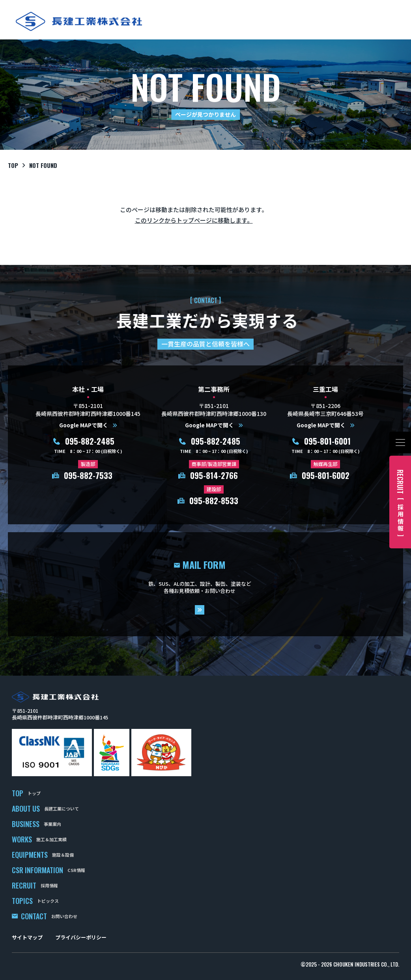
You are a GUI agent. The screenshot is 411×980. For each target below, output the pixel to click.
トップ (34, 793)
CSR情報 (76, 870)
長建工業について (62, 809)
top (13, 165)
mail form (205, 584)
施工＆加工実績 (51, 839)
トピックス (48, 901)
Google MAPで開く (84, 425)
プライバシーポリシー (81, 937)
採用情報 (49, 885)
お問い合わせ (64, 916)
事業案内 (52, 824)
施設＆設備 (63, 855)
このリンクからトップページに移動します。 (194, 220)
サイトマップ (27, 937)
